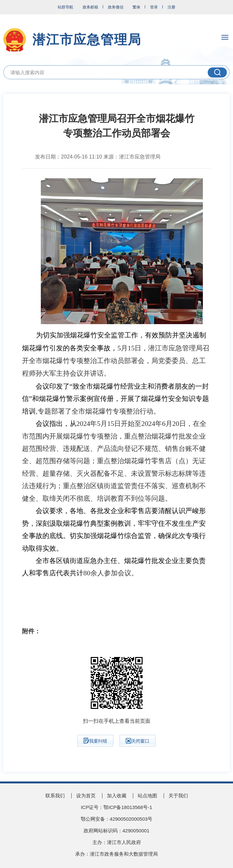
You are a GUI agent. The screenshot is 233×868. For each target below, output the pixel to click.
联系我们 (55, 796)
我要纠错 (95, 741)
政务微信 (116, 7)
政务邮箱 (90, 7)
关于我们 (178, 796)
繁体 (136, 7)
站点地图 (147, 796)
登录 (154, 7)
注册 (171, 7)
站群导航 (65, 7)
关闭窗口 (138, 741)
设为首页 (86, 796)
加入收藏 (117, 796)
